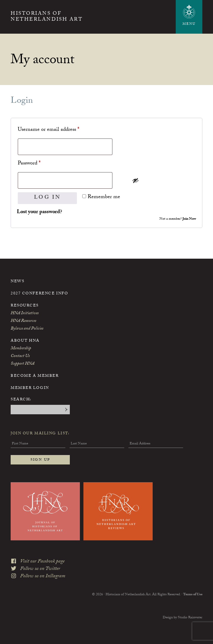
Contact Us (20, 356)
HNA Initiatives (25, 314)
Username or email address (58, 130)
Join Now (189, 219)
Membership (21, 349)
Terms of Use (193, 595)
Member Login (30, 388)
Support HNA (22, 364)
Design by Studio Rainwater (183, 618)
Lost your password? (39, 212)
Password (39, 163)
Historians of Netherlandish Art (47, 17)
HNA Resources (23, 321)
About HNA (25, 341)
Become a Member (35, 376)
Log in (47, 198)
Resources (25, 306)
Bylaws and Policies (27, 329)
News (17, 282)
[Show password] (162, 180)
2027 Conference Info (39, 294)
